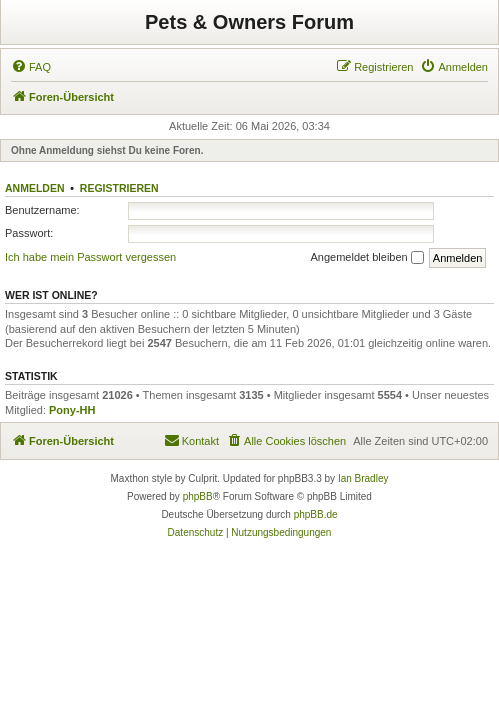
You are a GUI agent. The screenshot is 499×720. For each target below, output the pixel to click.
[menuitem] (31, 67)
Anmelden (35, 188)
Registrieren (119, 188)
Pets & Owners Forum (249, 22)
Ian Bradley (363, 478)
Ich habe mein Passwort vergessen (90, 257)
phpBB (198, 496)
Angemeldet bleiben (366, 258)
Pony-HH (72, 410)
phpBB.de (316, 514)
